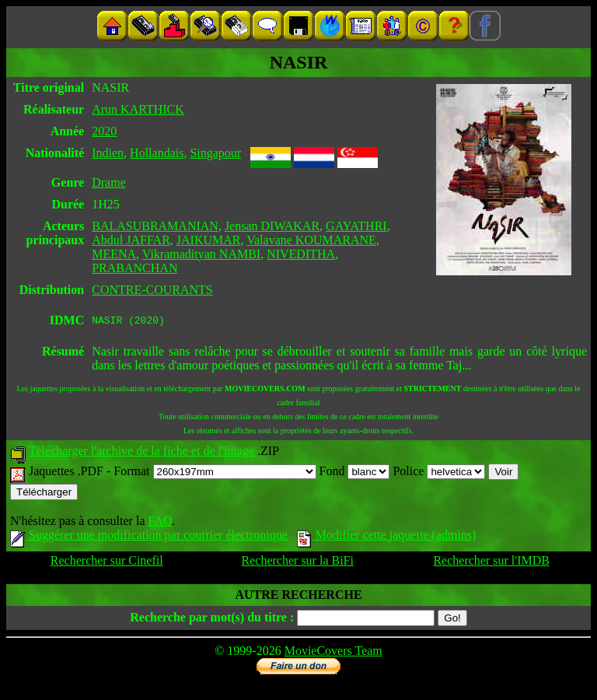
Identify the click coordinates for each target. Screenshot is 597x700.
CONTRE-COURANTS (152, 290)
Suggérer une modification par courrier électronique (149, 537)
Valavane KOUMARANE (311, 240)
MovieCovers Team (333, 653)
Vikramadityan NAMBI (201, 254)
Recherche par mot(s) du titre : (212, 619)
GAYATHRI (356, 226)
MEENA (114, 254)
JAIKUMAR (209, 240)
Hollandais (157, 153)
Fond (355, 473)
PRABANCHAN (134, 268)
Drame (109, 182)
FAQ (160, 523)
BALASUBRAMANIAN (155, 226)
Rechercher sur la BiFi (298, 563)
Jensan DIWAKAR (272, 226)
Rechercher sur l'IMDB (491, 563)
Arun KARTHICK (138, 109)
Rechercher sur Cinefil (107, 563)
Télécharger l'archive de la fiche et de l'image (141, 453)
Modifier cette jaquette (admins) (387, 537)
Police (439, 473)
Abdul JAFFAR (131, 240)
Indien (108, 153)
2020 (104, 131)
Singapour (215, 153)
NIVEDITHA (301, 254)
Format (215, 473)
